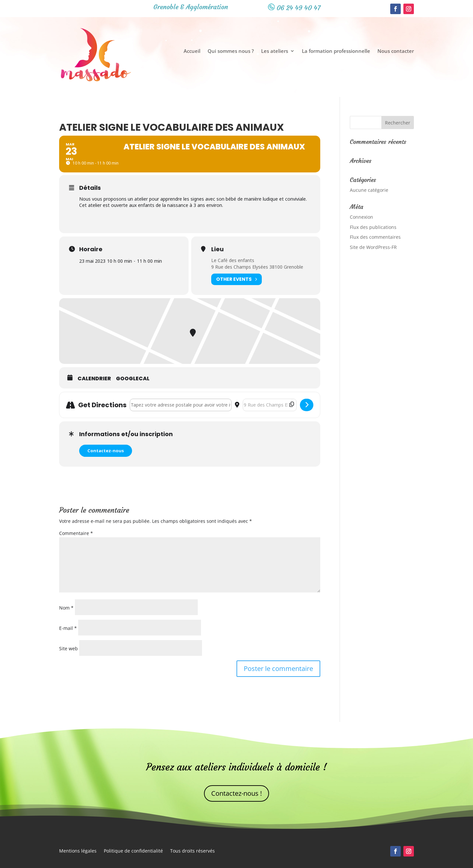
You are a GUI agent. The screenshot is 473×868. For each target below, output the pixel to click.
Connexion (361, 217)
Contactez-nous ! (236, 793)
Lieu (217, 249)
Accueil (192, 51)
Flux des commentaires (375, 237)
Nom (66, 608)
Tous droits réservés (192, 851)
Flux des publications (373, 227)
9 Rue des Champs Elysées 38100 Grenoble (257, 267)
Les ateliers (275, 51)
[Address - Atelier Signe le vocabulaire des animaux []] (181, 405)
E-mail (68, 628)
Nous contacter (396, 51)
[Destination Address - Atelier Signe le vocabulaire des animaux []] (270, 405)
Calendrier (94, 379)
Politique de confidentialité (133, 851)
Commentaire (76, 533)
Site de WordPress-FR (373, 247)
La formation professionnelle (336, 51)
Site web (68, 648)
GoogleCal (133, 379)
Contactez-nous (106, 451)
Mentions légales (78, 851)
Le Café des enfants (233, 260)
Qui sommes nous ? (231, 51)
